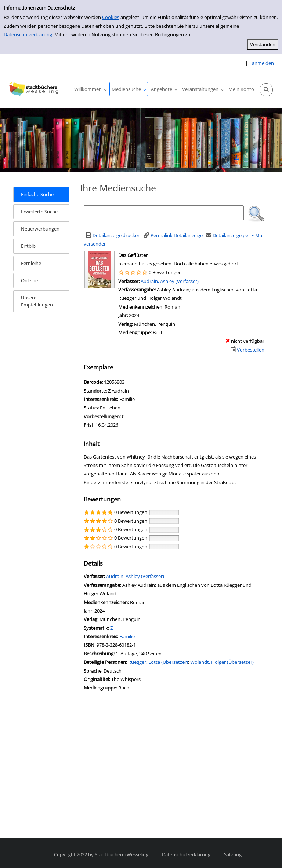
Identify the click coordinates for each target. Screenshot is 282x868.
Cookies (111, 17)
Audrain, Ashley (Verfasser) (170, 281)
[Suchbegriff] (164, 213)
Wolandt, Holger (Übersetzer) (222, 662)
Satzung (233, 854)
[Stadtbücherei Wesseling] (35, 89)
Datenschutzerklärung (28, 34)
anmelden (263, 63)
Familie (127, 636)
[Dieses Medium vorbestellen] (247, 350)
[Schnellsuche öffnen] (266, 90)
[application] (90, 89)
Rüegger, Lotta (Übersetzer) (158, 662)
